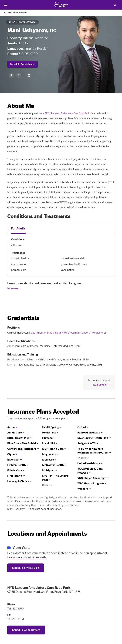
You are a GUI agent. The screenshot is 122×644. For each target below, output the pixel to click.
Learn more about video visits (27, 557)
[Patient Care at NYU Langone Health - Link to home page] (61, 5)
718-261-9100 (28, 54)
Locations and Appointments (47, 534)
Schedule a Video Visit (26, 568)
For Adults (18, 229)
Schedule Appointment (22, 64)
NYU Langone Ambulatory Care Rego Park (67, 113)
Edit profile (100, 385)
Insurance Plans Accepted (43, 412)
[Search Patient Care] (115, 5)
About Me (21, 106)
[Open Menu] (5, 5)
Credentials (23, 318)
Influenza (13, 288)
